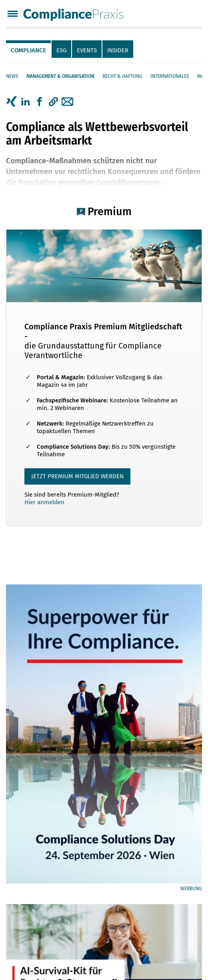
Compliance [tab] (28, 50)
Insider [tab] (118, 50)
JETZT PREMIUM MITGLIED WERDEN (77, 476)
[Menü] (13, 15)
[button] (53, 102)
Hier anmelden (44, 502)
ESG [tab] (61, 50)
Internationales (170, 76)
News (12, 76)
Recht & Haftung (122, 76)
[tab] (29, 49)
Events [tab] (87, 50)
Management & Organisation (60, 76)
